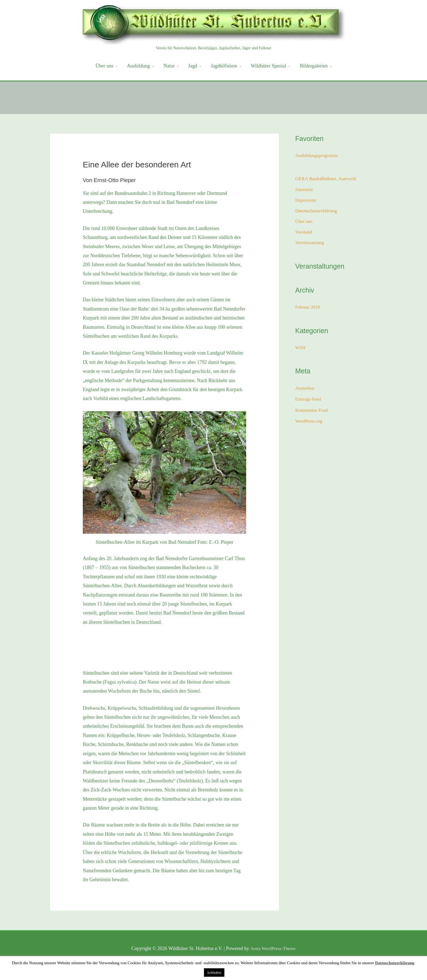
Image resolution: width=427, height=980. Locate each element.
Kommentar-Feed (312, 413)
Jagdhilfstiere (224, 66)
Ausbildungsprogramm (318, 155)
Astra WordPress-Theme (273, 948)
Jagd (193, 66)
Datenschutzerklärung (317, 212)
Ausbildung (138, 66)
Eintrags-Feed (309, 401)
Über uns (105, 66)
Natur (169, 66)
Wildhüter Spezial (269, 66)
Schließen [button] (214, 973)
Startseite (304, 190)
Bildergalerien (314, 66)
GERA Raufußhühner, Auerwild (327, 179)
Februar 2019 (308, 309)
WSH (301, 350)
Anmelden (305, 391)
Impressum (306, 201)
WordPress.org (310, 423)
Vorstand (304, 234)
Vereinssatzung (310, 245)
